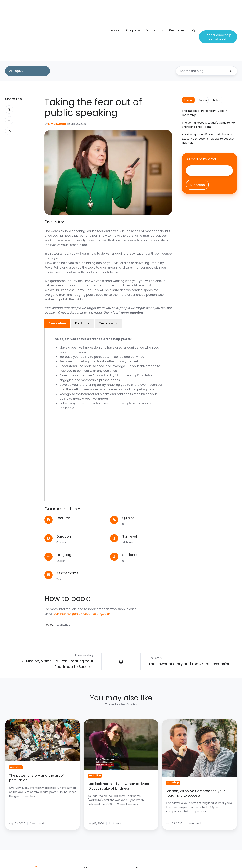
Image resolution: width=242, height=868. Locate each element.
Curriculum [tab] (57, 281)
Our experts (92, 841)
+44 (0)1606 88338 (22, 851)
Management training (152, 841)
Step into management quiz (209, 847)
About (115, 9)
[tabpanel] (108, 372)
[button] (194, 9)
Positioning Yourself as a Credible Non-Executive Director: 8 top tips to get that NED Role (208, 96)
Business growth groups (154, 854)
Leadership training (150, 847)
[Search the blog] (231, 29)
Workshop (64, 582)
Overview (143, 835)
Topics (203, 58)
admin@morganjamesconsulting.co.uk (82, 572)
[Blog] (121, 619)
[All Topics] (27, 29)
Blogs (193, 835)
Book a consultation (203, 841)
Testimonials (93, 847)
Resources (177, 9)
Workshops (155, 9)
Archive (217, 58)
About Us (90, 835)
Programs (133, 9)
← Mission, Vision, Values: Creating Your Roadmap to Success (57, 622)
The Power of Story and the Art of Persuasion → (192, 622)
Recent (188, 58)
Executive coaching (150, 860)
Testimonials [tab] (108, 281)
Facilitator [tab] (83, 281)
